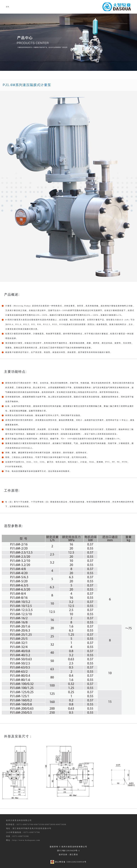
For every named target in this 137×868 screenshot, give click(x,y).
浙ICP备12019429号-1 (68, 851)
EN (8, 7)
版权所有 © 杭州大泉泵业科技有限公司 (69, 847)
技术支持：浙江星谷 (68, 854)
